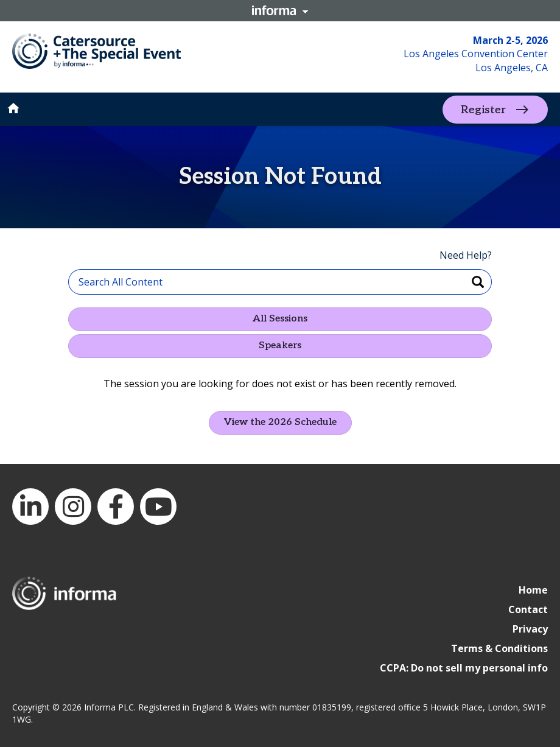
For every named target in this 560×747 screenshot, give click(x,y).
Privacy (530, 629)
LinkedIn (30, 507)
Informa (280, 10)
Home (533, 590)
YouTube (158, 507)
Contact (528, 609)
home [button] (13, 108)
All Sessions (280, 319)
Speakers (280, 345)
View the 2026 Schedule (280, 422)
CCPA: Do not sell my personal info (464, 668)
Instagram (73, 507)
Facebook (116, 507)
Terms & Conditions (499, 648)
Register (483, 109)
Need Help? (466, 255)
